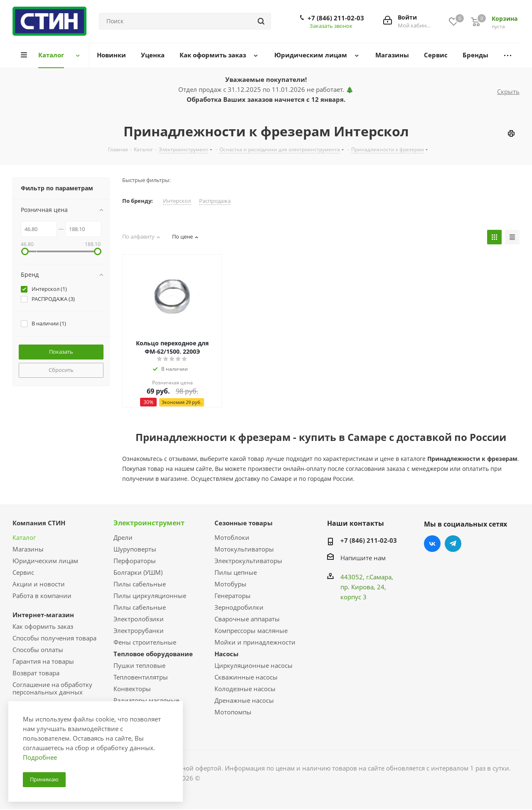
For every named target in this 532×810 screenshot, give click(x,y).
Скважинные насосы (246, 677)
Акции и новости (39, 584)
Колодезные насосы (245, 689)
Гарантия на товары (43, 661)
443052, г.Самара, (367, 577)
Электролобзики (139, 619)
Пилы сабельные (140, 584)
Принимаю (44, 779)
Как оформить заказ (43, 626)
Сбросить (61, 370)
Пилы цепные (236, 572)
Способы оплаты (38, 650)
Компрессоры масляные (251, 630)
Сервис (23, 572)
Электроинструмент (149, 523)
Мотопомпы (233, 712)
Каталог (24, 537)
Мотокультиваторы (244, 549)
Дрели (123, 537)
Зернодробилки (239, 607)
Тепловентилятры (141, 677)
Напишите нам (363, 558)
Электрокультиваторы (248, 561)
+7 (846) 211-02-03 (336, 18)
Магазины (28, 549)
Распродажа (215, 201)
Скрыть (508, 91)
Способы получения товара (54, 638)
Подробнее (40, 757)
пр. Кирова (357, 587)
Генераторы (233, 596)
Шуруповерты (135, 549)
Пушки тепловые (139, 665)
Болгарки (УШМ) (138, 572)
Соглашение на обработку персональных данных (52, 688)
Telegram (453, 544)
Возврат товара (36, 673)
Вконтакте (432, 544)
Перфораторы (135, 561)
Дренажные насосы (244, 700)
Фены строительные (145, 642)
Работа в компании (42, 596)
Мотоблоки (232, 537)
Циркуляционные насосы (254, 665)
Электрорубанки (139, 630)
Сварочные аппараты (247, 619)
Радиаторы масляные (146, 700)
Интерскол (177, 201)
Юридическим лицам (45, 561)
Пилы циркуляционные (150, 596)
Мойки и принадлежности (255, 642)
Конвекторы (132, 689)
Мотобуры (230, 584)
